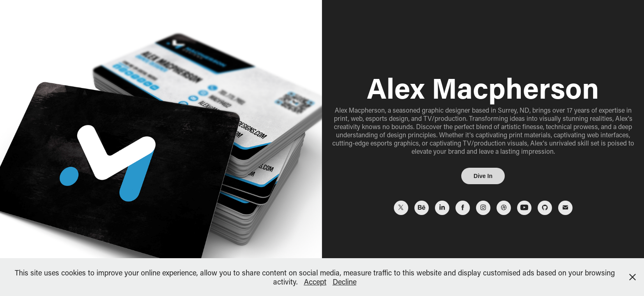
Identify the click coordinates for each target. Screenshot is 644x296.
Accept (315, 282)
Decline (345, 282)
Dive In (483, 176)
